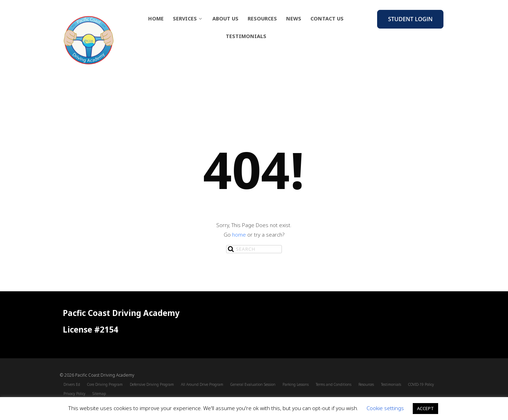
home (239, 235)
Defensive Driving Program (152, 384)
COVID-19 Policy (421, 384)
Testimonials (246, 36)
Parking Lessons (296, 384)
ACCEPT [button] (425, 408)
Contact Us (327, 19)
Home (156, 19)
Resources (262, 19)
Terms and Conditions (334, 384)
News (294, 19)
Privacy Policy (74, 394)
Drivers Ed (72, 384)
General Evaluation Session (253, 384)
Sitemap (99, 394)
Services (188, 19)
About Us (225, 19)
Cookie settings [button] (385, 408)
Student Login (410, 19)
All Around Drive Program (202, 384)
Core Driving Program (105, 384)
